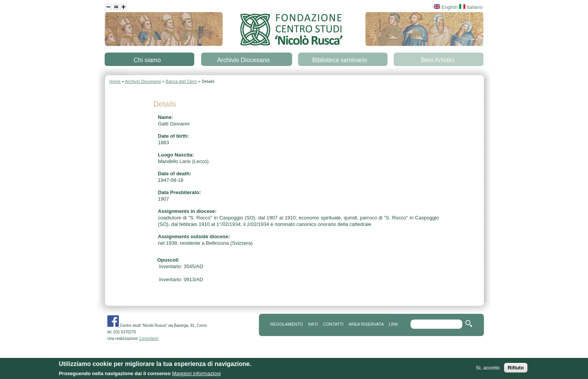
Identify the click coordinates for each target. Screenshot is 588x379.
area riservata (366, 324)
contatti (333, 324)
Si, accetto (488, 370)
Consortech (149, 339)
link (393, 324)
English (446, 7)
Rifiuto (516, 370)
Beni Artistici (438, 60)
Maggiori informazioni (196, 375)
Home (115, 81)
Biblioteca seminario (339, 60)
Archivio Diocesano (244, 60)
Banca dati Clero (181, 81)
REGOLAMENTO (287, 324)
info (313, 324)
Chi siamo (147, 60)
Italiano (471, 7)
